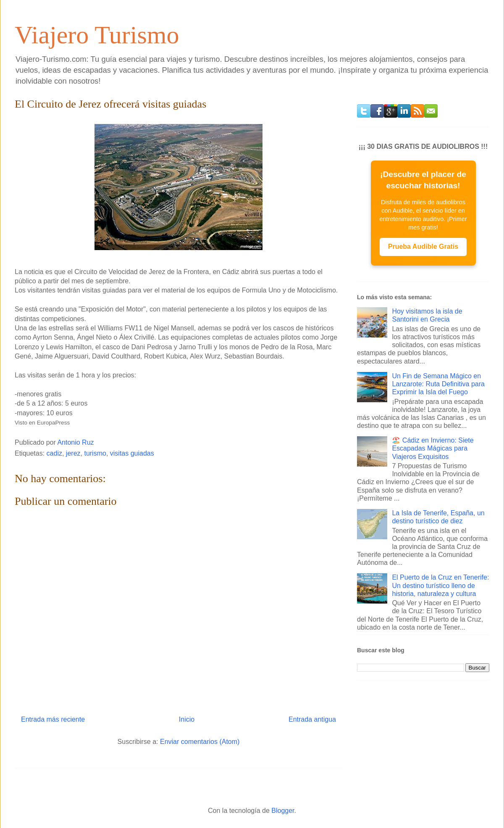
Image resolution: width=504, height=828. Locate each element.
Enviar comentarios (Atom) (200, 742)
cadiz (54, 453)
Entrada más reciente (53, 719)
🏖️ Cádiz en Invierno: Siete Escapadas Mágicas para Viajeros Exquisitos (433, 448)
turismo (95, 453)
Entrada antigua (312, 719)
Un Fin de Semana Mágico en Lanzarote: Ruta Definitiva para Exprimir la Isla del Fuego (438, 384)
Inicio (187, 719)
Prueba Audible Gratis (423, 247)
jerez (73, 453)
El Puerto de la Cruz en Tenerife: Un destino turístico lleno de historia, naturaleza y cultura (440, 585)
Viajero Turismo (97, 35)
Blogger (283, 811)
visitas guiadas (132, 453)
